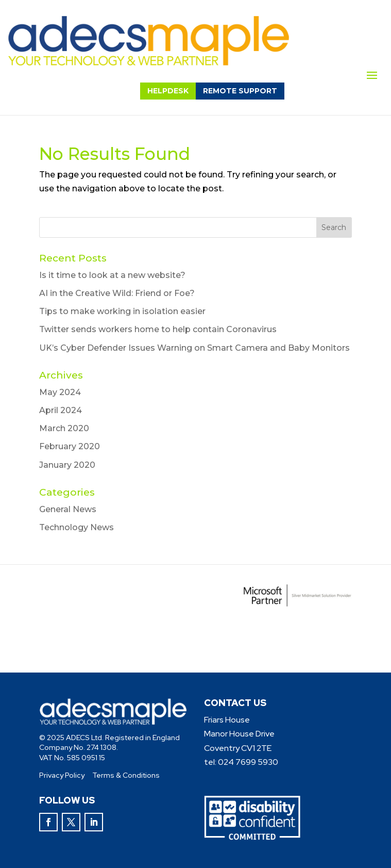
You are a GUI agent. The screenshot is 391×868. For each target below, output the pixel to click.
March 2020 (64, 428)
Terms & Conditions (126, 775)
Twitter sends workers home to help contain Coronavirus (158, 329)
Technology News (76, 527)
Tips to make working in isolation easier (122, 311)
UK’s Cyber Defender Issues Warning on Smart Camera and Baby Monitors (194, 348)
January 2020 (67, 465)
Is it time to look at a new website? (112, 275)
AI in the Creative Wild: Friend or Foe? (117, 293)
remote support (240, 91)
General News (68, 509)
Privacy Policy (62, 775)
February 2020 (70, 446)
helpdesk (168, 91)
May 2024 (60, 392)
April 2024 (61, 410)
